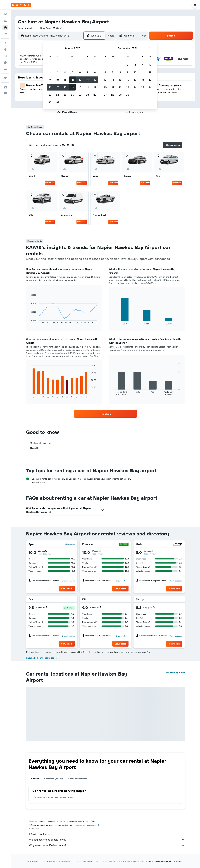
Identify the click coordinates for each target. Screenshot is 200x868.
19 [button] (73, 87)
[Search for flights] (5, 14)
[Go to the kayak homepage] (21, 5)
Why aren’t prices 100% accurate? (107, 845)
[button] (5, 5)
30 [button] (50, 102)
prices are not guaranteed (88, 825)
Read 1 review (98, 554)
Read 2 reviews (44, 554)
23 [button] (50, 95)
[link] (105, 414)
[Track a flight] (5, 56)
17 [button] (57, 87)
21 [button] (87, 87)
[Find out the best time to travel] (5, 63)
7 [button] (87, 72)
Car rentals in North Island (113, 861)
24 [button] (57, 95)
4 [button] (65, 72)
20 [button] (80, 87)
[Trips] (5, 78)
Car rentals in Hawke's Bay (87, 861)
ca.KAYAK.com (32, 861)
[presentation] (171, 534)
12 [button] (73, 80)
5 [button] (73, 72)
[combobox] (27, 28)
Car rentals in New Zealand (61, 861)
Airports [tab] (35, 779)
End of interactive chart (30, 321)
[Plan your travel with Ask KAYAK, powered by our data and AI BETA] (5, 43)
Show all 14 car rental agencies (42, 658)
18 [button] (65, 87)
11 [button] (65, 80)
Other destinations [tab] (78, 779)
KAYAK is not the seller (107, 834)
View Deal (50, 183)
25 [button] (65, 95)
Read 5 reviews (150, 554)
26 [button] (72, 95)
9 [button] (50, 80)
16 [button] (50, 87)
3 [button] (58, 72)
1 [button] (95, 65)
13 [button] (80, 80)
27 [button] (80, 95)
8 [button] (95, 72)
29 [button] (95, 95)
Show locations (68, 581)
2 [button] (50, 72)
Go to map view (175, 672)
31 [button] (58, 102)
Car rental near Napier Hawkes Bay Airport (53, 798)
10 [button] (58, 80)
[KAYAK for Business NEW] (5, 69)
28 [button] (87, 95)
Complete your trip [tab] (54, 779)
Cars (44, 861)
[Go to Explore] (5, 49)
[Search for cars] (5, 27)
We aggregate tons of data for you (107, 840)
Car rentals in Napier (136, 861)
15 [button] (95, 80)
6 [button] (80, 72)
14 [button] (87, 80)
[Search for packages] (5, 34)
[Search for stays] (5, 21)
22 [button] (95, 87)
